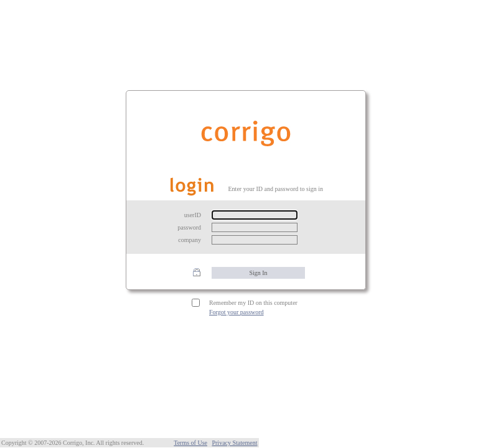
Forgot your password (237, 312)
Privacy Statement (234, 443)
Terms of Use (190, 443)
